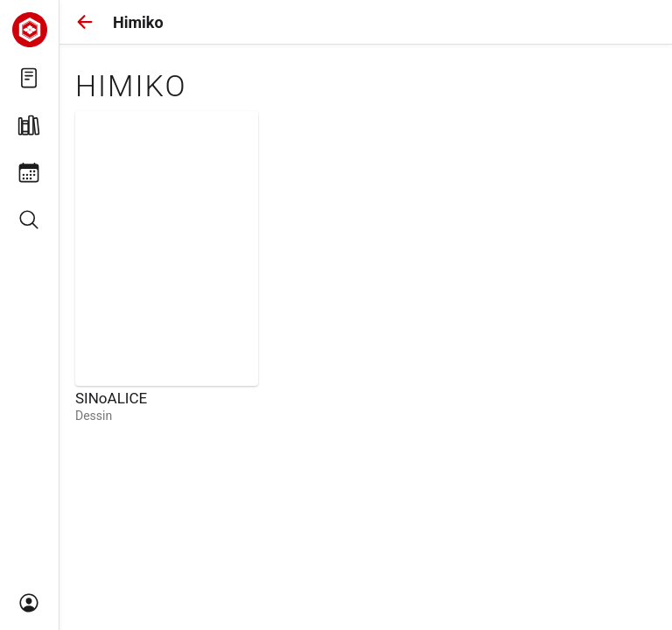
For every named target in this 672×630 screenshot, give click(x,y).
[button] (85, 22)
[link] (167, 267)
